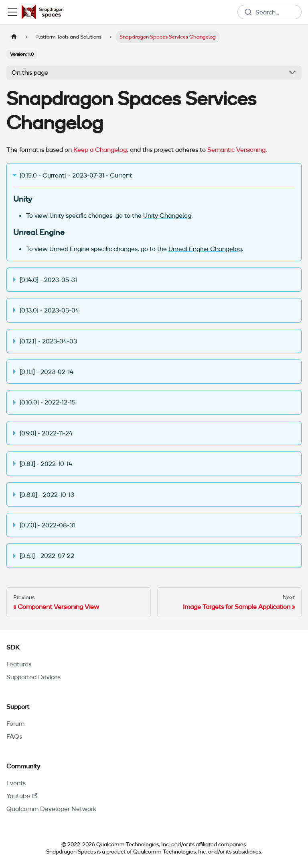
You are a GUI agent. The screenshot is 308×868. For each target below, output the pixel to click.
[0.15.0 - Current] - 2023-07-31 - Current (76, 175)
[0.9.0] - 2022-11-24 (46, 433)
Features (19, 664)
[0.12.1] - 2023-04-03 (48, 341)
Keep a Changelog (100, 149)
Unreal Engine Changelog (205, 249)
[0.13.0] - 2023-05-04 (49, 310)
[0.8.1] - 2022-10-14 (46, 464)
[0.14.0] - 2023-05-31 (48, 280)
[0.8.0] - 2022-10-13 (47, 494)
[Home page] (14, 37)
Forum (15, 723)
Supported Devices (33, 677)
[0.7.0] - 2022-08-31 (47, 525)
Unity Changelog (167, 215)
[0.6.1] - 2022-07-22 (47, 556)
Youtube (22, 796)
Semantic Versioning (236, 149)
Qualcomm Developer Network (51, 809)
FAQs (14, 736)
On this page (30, 72)
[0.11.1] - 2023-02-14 (47, 372)
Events (16, 783)
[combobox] (269, 12)
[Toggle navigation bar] (12, 12)
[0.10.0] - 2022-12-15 (48, 402)
